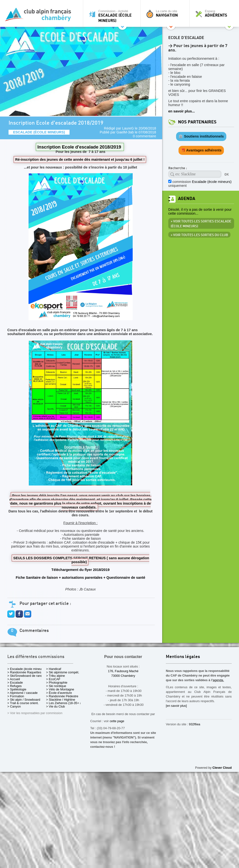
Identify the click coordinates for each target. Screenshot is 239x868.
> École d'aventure (59, 693)
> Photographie (57, 683)
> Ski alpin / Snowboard (24, 700)
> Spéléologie (17, 689)
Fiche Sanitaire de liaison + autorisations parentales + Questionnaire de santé (80, 578)
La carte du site (166, 13)
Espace (216, 13)
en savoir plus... (182, 111)
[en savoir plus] (176, 706)
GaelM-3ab (125, 132)
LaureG (128, 128)
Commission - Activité (113, 16)
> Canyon (14, 706)
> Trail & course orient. (23, 703)
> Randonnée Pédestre (62, 696)
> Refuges (15, 686)
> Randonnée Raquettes (24, 672)
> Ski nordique (56, 686)
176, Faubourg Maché (123, 671)
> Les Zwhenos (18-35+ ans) (66, 703)
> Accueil (14, 679)
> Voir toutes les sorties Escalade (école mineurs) (201, 224)
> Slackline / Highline (61, 700)
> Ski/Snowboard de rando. (26, 676)
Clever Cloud (222, 768)
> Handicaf (54, 669)
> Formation (16, 696)
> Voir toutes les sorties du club (199, 235)
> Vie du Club (55, 706)
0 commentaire (144, 136)
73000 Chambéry (123, 676)
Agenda (187, 199)
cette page (117, 721)
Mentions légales (183, 657)
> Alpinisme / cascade (22, 693)
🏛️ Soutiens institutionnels (201, 136)
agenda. (218, 680)
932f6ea (195, 724)
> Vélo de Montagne (60, 689)
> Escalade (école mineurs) (26, 669)
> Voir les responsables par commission (35, 713)
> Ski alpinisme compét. (63, 672)
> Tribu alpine (55, 676)
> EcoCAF (53, 679)
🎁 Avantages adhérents (201, 150)
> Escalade (15, 683)
